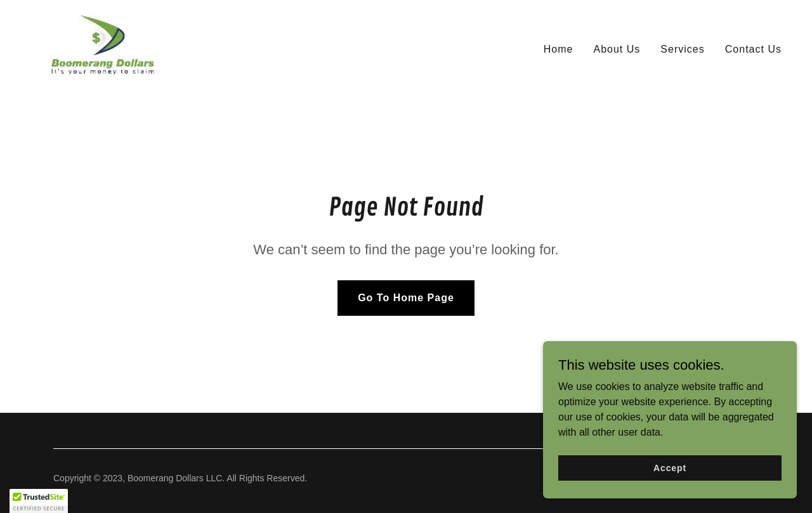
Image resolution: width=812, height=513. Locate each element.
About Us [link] (617, 49)
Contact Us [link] (753, 49)
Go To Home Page (406, 298)
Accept (670, 467)
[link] (103, 47)
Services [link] (682, 49)
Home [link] (559, 49)
